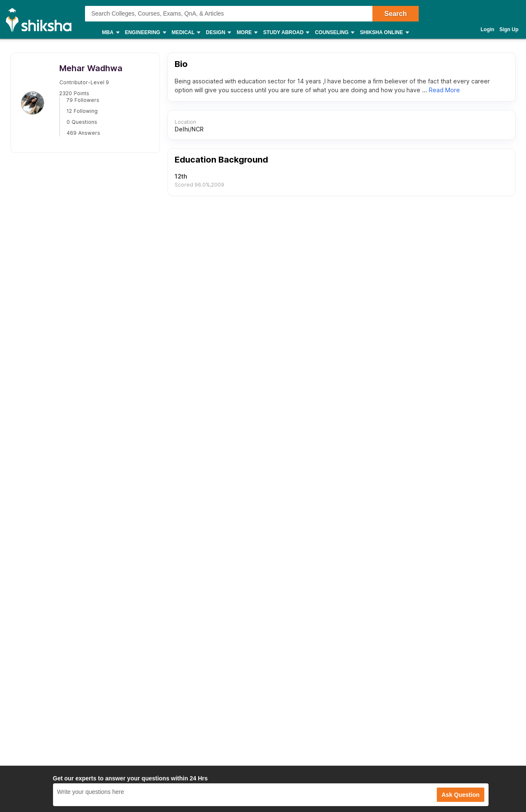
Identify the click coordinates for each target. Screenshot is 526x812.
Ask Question (460, 795)
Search (395, 14)
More (247, 33)
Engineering (145, 33)
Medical (186, 33)
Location (185, 122)
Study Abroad (286, 33)
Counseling (334, 33)
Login (487, 29)
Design (218, 33)
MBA (110, 33)
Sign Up (509, 29)
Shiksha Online (384, 33)
